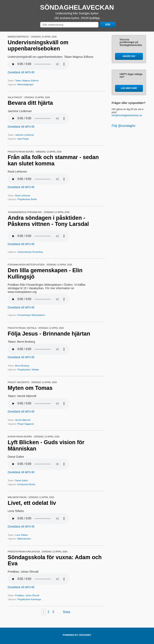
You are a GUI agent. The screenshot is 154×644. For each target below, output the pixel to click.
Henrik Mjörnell (23, 420)
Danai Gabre (22, 480)
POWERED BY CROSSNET (77, 635)
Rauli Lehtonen (23, 196)
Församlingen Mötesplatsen (31, 315)
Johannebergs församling (30, 252)
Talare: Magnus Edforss (27, 81)
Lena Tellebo (22, 535)
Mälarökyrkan (24, 539)
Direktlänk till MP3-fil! (21, 72)
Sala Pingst (23, 139)
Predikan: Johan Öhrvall (27, 595)
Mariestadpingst (25, 84)
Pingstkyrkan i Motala (28, 370)
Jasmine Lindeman (25, 135)
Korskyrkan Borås (26, 484)
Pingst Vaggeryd (26, 424)
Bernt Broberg (22, 366)
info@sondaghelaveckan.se (127, 115)
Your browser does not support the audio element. (39, 64)
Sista (66, 612)
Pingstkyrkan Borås (27, 199)
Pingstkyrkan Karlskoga (29, 599)
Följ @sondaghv (123, 126)
